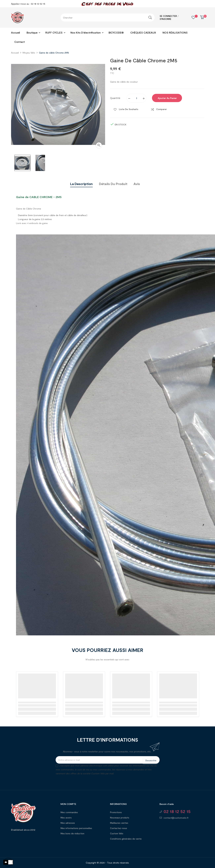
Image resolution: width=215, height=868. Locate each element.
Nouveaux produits (120, 818)
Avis (137, 184)
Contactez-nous (119, 828)
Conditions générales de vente (126, 839)
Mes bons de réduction (72, 833)
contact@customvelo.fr (176, 818)
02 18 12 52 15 (177, 811)
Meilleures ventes (119, 823)
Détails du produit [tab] (113, 184)
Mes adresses (68, 823)
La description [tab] (81, 184)
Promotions (116, 812)
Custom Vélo (117, 833)
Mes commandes (69, 812)
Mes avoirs (66, 818)
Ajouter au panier (167, 98)
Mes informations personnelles (76, 828)
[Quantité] (137, 98)
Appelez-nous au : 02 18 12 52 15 (28, 4)
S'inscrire (165, 19)
